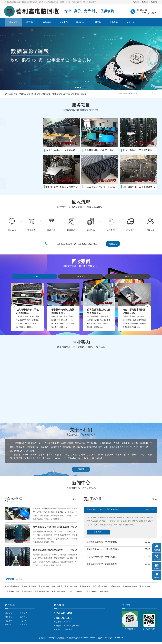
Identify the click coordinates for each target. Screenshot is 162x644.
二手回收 (97, 22)
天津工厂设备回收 (75, 594)
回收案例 (80, 22)
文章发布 (130, 22)
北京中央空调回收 (130, 589)
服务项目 (47, 22)
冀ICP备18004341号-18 (114, 640)
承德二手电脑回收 (12, 589)
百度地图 (145, 2)
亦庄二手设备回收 (100, 589)
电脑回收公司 (85, 589)
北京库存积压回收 (12, 594)
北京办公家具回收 (29, 589)
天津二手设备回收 (59, 594)
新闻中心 (64, 22)
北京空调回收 (27, 594)
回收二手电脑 (57, 589)
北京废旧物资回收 (42, 594)
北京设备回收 (145, 589)
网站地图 (136, 2)
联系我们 (114, 22)
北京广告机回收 (71, 589)
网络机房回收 (57, 94)
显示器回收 (36, 94)
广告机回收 (46, 94)
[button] (76, 87)
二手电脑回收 (69, 94)
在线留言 (154, 2)
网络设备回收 (81, 94)
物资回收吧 (104, 594)
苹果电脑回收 (25, 94)
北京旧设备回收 (91, 594)
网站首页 (13, 22)
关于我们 (30, 22)
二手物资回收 (115, 589)
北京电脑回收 (44, 589)
